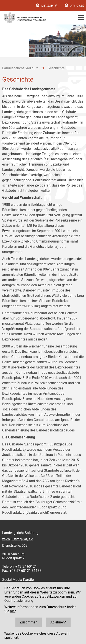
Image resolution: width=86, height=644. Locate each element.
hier (13, 611)
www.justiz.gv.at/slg (18, 539)
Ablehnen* (58, 622)
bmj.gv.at (74, 5)
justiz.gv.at (47, 5)
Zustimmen (29, 622)
